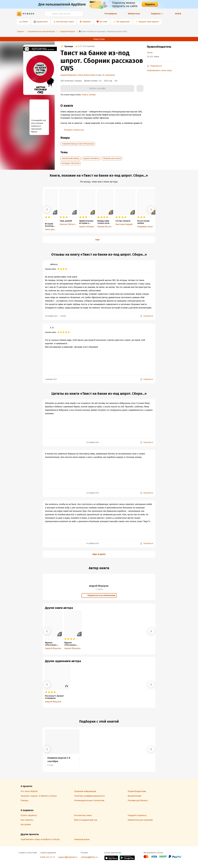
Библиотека (134, 14)
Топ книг (103, 22)
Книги (25, 22)
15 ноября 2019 (92, 442)
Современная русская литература (78, 144)
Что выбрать (111, 14)
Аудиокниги (42, 22)
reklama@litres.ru (89, 857)
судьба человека (91, 158)
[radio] (46, 217)
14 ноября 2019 (92, 493)
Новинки (87, 22)
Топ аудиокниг (123, 22)
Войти (178, 14)
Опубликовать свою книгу (159, 70)
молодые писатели (71, 163)
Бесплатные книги (65, 22)
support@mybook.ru (68, 857)
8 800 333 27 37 (48, 857)
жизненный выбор (71, 158)
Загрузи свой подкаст (149, 22)
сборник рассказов (112, 158)
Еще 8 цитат (99, 554)
